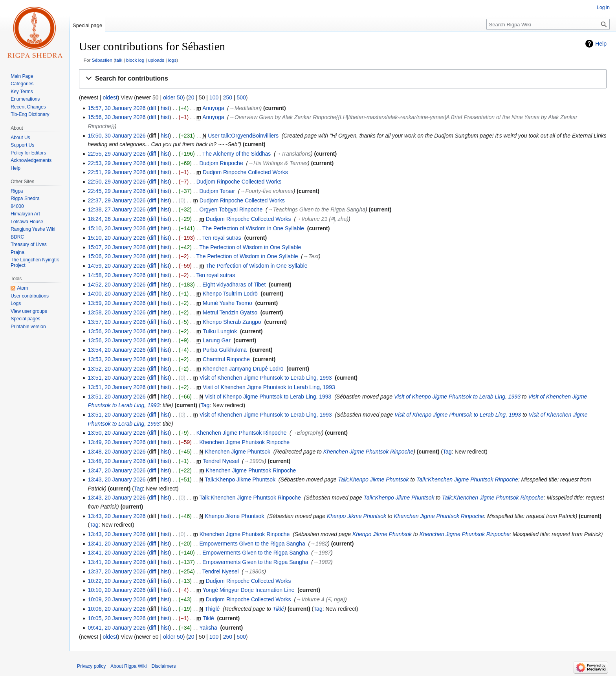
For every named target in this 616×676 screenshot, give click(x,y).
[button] (343, 79)
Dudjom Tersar (217, 191)
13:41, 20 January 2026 (116, 544)
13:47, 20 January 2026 (116, 470)
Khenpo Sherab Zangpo (232, 322)
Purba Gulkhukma (225, 350)
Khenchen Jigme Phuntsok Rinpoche (242, 433)
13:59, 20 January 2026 (116, 303)
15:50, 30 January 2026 (116, 136)
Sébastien (102, 60)
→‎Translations (293, 154)
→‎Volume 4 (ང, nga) (320, 599)
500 (241, 97)
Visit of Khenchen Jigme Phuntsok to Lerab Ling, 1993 (266, 378)
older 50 (173, 97)
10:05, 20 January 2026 (116, 618)
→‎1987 (322, 553)
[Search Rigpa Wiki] (548, 24)
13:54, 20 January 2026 (116, 350)
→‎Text (311, 256)
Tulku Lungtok (220, 331)
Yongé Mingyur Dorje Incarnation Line (249, 590)
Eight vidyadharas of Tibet (234, 285)
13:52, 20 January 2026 (116, 369)
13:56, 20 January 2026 (116, 331)
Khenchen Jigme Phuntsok (237, 452)
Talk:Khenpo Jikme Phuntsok (240, 479)
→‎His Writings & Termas (278, 163)
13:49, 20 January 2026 (116, 442)
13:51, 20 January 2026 (116, 378)
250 (228, 97)
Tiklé (278, 609)
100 (214, 97)
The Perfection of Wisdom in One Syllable (253, 228)
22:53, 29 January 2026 (116, 163)
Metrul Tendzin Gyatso (230, 312)
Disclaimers (163, 666)
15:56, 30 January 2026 (116, 117)
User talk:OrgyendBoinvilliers (243, 136)
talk (119, 60)
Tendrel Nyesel (221, 461)
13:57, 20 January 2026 (116, 322)
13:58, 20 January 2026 (116, 312)
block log (135, 60)
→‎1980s (254, 571)
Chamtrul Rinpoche (226, 359)
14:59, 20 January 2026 (116, 266)
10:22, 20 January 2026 (116, 581)
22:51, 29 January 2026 (116, 172)
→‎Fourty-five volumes (267, 191)
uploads (156, 60)
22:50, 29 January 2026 (116, 182)
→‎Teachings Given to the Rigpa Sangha (316, 209)
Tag (205, 405)
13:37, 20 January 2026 (116, 571)
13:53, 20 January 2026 (116, 359)
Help (601, 44)
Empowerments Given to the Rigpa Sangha (252, 544)
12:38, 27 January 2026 (116, 209)
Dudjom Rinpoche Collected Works (245, 172)
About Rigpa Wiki (128, 666)
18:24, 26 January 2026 (116, 219)
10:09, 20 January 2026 (116, 599)
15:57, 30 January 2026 (116, 108)
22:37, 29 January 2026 (116, 200)
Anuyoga (213, 108)
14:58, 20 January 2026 (116, 275)
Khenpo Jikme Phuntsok (234, 516)
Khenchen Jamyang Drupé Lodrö (243, 369)
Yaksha (208, 628)
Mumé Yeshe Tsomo (227, 303)
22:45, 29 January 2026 (116, 191)
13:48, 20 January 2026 (116, 452)
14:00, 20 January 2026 (116, 294)
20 (191, 97)
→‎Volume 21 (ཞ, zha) (322, 219)
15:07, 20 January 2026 (116, 247)
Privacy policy (91, 666)
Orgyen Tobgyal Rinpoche (231, 209)
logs (172, 60)
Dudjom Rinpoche (221, 163)
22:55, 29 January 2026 (116, 154)
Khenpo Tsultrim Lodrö (230, 294)
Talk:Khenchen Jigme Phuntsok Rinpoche (467, 479)
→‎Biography (307, 433)
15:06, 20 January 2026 (116, 256)
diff (152, 108)
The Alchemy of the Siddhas (236, 154)
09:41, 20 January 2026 (116, 628)
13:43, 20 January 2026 (116, 479)
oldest (110, 97)
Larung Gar (217, 340)
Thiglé (212, 609)
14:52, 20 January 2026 (116, 285)
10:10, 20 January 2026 (116, 590)
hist (165, 108)
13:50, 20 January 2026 (116, 433)
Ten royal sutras (222, 238)
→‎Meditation (245, 108)
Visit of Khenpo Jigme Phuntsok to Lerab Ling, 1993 (268, 397)
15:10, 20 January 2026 (116, 228)
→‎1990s (254, 461)
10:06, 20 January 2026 (116, 609)
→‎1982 (319, 544)
